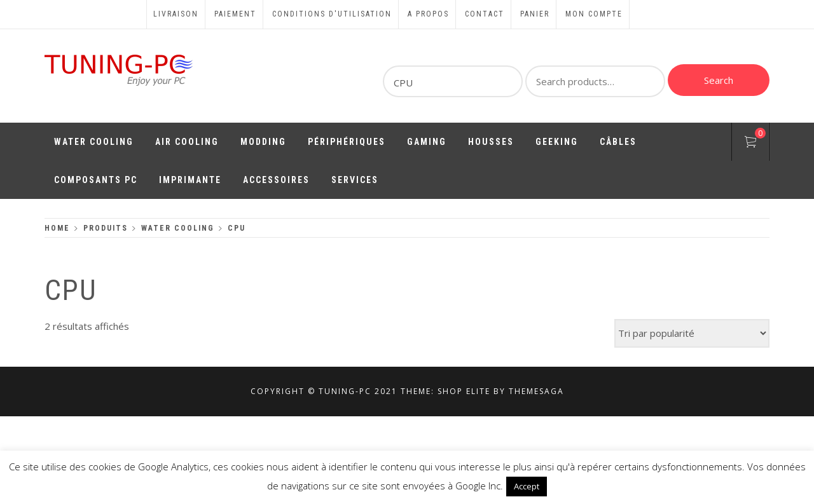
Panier (535, 14)
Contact (485, 14)
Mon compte (594, 14)
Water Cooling (94, 142)
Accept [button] (527, 486)
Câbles (618, 142)
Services (355, 180)
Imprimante (190, 180)
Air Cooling (187, 142)
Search (719, 80)
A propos (428, 14)
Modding (263, 142)
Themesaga (536, 391)
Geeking (557, 142)
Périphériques (347, 142)
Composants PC (96, 180)
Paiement (235, 14)
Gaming (427, 142)
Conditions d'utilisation (332, 14)
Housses (491, 142)
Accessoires (276, 180)
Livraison (176, 14)
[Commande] (692, 333)
